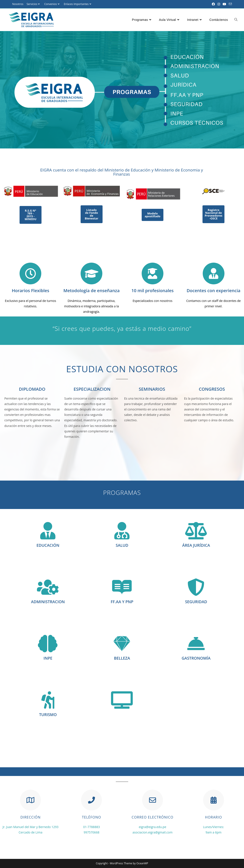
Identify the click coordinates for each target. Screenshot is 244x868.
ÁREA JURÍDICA (196, 545)
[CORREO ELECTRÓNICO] (153, 800)
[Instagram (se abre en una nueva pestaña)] (219, 4)
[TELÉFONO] (91, 800)
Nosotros (18, 4)
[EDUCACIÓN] (48, 531)
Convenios (52, 4)
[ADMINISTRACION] (48, 587)
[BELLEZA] (122, 644)
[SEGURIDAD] (196, 587)
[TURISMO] (48, 700)
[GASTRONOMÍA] (196, 644)
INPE (48, 658)
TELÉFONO (91, 817)
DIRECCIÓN (31, 817)
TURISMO (48, 715)
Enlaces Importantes (78, 4)
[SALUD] (122, 531)
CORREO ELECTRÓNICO (153, 817)
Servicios (34, 4)
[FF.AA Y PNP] (122, 587)
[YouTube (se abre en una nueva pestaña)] (224, 4)
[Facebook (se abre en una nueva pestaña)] (213, 4)
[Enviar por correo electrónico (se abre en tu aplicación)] (230, 4)
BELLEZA (122, 658)
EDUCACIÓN (48, 545)
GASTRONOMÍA (196, 658)
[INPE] (48, 644)
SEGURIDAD (196, 602)
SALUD (122, 545)
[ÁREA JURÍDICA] (196, 531)
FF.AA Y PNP (122, 602)
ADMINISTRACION (48, 602)
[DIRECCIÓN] (30, 800)
